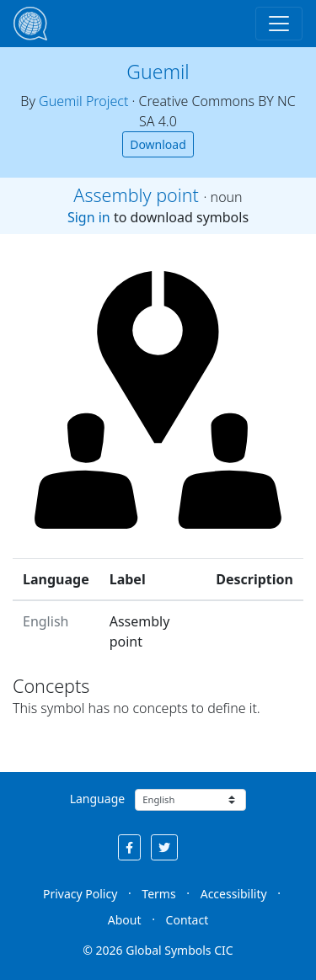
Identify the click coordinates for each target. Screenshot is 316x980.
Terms (158, 894)
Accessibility (234, 894)
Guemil (158, 72)
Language (97, 799)
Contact (187, 920)
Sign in (89, 217)
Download (158, 144)
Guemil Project (83, 101)
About (125, 920)
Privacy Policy (80, 894)
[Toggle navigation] (279, 24)
